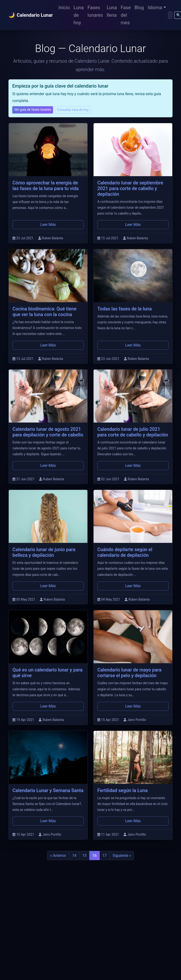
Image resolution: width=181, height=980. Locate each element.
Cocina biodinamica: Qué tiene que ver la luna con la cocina (45, 312)
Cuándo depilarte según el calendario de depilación (125, 552)
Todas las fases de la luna (125, 309)
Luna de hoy (79, 15)
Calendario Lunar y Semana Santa (48, 790)
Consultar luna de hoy (73, 110)
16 (95, 856)
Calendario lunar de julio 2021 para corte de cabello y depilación (133, 432)
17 (105, 856)
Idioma (155, 8)
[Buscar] (170, 15)
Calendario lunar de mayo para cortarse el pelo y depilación (129, 673)
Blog (139, 8)
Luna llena (112, 11)
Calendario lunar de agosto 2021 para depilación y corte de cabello (48, 432)
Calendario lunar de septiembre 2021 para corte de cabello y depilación (130, 188)
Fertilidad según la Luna (122, 790)
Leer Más (48, 225)
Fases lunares (95, 11)
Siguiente (122, 856)
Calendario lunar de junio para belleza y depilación (44, 552)
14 (74, 856)
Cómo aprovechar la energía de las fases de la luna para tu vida (45, 186)
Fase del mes (126, 15)
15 (84, 856)
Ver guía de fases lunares (33, 110)
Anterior (58, 856)
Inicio (64, 8)
